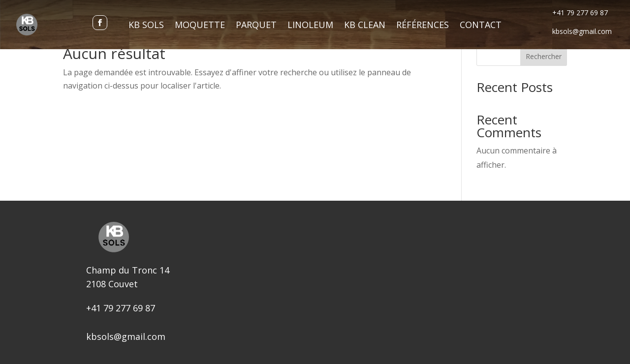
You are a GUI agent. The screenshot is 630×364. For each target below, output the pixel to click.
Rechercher (544, 56)
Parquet (256, 26)
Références (423, 26)
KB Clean (365, 26)
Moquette (200, 26)
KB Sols (146, 26)
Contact (481, 26)
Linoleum (310, 26)
